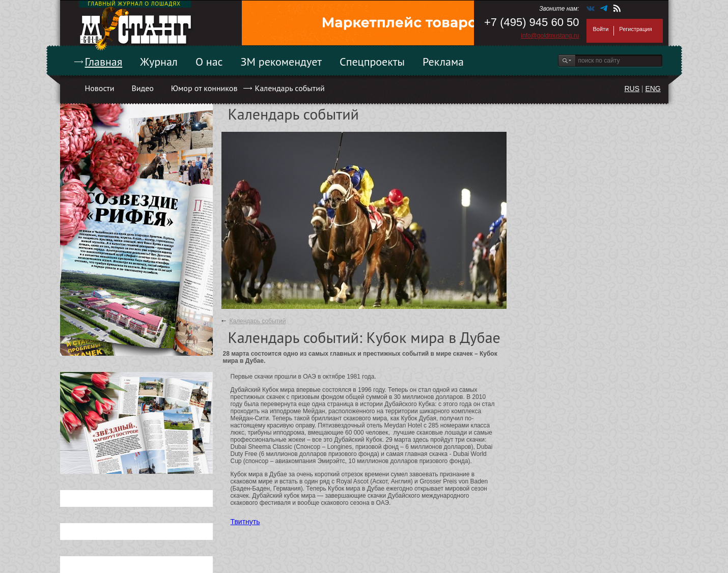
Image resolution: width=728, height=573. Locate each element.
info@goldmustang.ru (550, 36)
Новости (100, 88)
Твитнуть (245, 522)
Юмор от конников (204, 88)
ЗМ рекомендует (282, 62)
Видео (142, 88)
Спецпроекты (372, 62)
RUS (632, 89)
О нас (209, 62)
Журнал (159, 62)
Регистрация (635, 29)
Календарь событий (289, 88)
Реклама (443, 62)
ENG (653, 89)
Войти (601, 29)
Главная (104, 62)
